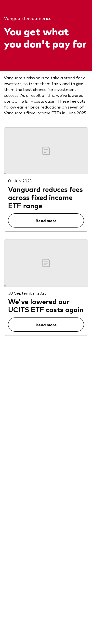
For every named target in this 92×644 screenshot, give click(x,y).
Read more (46, 220)
